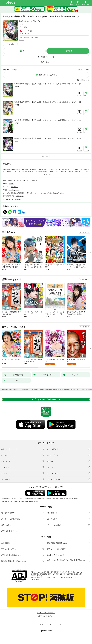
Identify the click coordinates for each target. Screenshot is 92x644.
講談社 (11, 184)
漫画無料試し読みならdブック (10, 389)
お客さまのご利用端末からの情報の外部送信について (66, 561)
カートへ (26, 51)
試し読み (12, 44)
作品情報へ (45, 62)
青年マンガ (14, 187)
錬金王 (21, 21)
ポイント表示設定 (54, 525)
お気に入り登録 (84, 70)
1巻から (78, 80)
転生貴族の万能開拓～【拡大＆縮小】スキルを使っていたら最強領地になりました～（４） (49, 138)
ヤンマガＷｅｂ (14, 190)
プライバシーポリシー (10, 549)
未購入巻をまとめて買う (48, 75)
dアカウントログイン (9, 531)
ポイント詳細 (25, 33)
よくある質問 (52, 519)
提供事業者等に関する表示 (57, 543)
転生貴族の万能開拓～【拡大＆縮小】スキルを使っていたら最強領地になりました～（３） (49, 120)
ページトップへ (46, 624)
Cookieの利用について (56, 555)
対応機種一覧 (52, 513)
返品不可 (22, 40)
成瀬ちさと (35, 181)
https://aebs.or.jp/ (38, 580)
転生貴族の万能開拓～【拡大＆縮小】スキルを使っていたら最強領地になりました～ (38, 193)
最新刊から (86, 80)
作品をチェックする (48, 57)
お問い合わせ (6, 525)
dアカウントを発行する (46, 613)
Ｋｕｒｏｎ (29, 21)
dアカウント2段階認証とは (11, 555)
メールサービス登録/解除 (11, 519)
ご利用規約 (5, 543)
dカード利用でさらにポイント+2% (29, 37)
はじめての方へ (9, 513)
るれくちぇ (26, 181)
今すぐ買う (70, 51)
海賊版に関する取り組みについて (14, 561)
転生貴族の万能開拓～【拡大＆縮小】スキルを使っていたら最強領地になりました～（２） (49, 102)
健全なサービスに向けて (56, 549)
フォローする (39, 21)
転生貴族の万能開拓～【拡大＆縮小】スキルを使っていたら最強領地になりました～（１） (49, 84)
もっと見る (84, 232)
